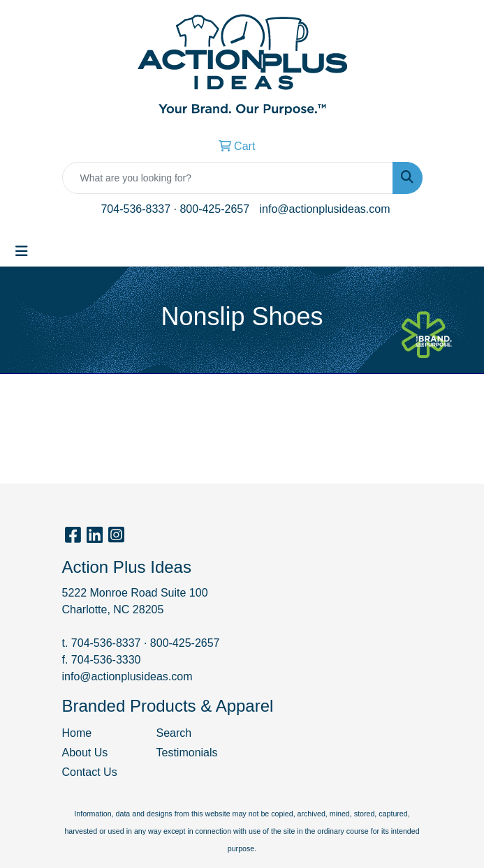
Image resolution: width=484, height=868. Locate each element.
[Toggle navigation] (22, 251)
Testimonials (187, 753)
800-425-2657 (214, 209)
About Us (85, 753)
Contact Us (90, 772)
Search (174, 733)
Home (77, 733)
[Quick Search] (228, 178)
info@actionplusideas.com (325, 209)
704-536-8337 (135, 209)
